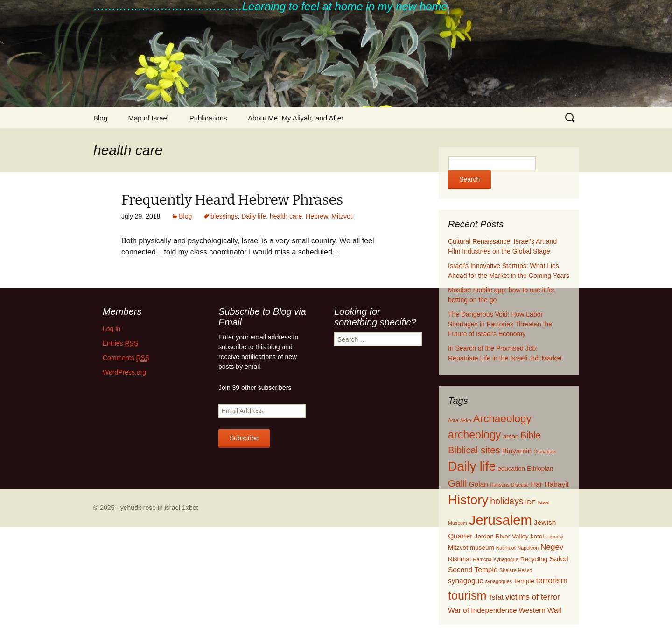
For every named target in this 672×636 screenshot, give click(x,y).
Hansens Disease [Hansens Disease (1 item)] (510, 485)
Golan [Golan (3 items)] (479, 484)
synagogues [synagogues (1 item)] (499, 581)
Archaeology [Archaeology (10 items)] (502, 419)
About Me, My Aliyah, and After (296, 118)
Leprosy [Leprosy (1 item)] (554, 537)
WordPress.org (124, 372)
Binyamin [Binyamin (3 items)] (517, 451)
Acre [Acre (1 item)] (453, 420)
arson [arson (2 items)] (511, 436)
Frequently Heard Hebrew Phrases (232, 200)
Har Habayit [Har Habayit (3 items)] (550, 484)
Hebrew (317, 216)
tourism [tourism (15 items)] (467, 595)
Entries (120, 343)
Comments (126, 358)
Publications (208, 118)
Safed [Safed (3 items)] (559, 559)
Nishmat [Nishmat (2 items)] (460, 559)
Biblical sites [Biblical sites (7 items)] (474, 450)
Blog (100, 118)
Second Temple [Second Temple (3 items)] (473, 569)
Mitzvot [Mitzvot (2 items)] (458, 548)
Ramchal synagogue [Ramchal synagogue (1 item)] (496, 559)
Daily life (254, 216)
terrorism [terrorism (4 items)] (552, 581)
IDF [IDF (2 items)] (531, 502)
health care (286, 216)
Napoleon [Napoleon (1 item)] (528, 548)
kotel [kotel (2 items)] (537, 536)
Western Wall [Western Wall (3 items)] (540, 610)
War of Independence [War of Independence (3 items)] (483, 610)
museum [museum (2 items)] (482, 548)
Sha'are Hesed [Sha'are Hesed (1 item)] (516, 570)
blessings (224, 216)
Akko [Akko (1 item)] (466, 420)
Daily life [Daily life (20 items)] (472, 466)
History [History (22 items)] (468, 500)
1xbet (190, 508)
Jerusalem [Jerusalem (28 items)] (500, 520)
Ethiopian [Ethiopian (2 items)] (540, 469)
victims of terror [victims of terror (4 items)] (533, 597)
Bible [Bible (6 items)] (530, 435)
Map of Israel (148, 118)
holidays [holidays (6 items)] (507, 501)
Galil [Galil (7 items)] (458, 483)
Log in (112, 329)
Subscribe (244, 438)
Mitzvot (342, 216)
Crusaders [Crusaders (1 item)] (545, 452)
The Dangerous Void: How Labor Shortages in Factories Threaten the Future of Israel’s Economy (500, 324)
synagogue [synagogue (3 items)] (466, 581)
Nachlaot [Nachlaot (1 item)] (506, 548)
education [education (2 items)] (511, 469)
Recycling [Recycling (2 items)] (534, 559)
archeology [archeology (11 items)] (475, 435)
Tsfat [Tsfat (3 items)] (496, 597)
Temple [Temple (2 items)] (524, 581)
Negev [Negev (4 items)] (552, 547)
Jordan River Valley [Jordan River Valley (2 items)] (501, 536)
